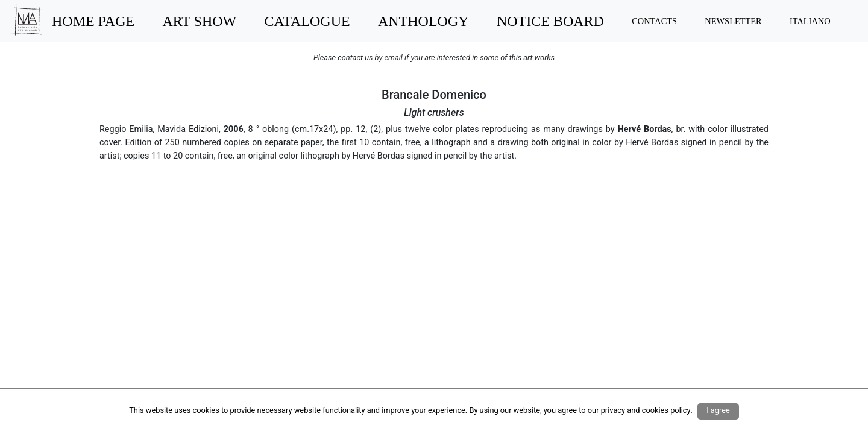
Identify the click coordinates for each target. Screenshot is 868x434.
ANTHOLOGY (423, 21)
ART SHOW (199, 21)
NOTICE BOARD (550, 21)
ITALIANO (810, 21)
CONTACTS (654, 21)
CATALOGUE (307, 21)
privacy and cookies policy (646, 410)
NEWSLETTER (733, 21)
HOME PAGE (93, 21)
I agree (718, 410)
